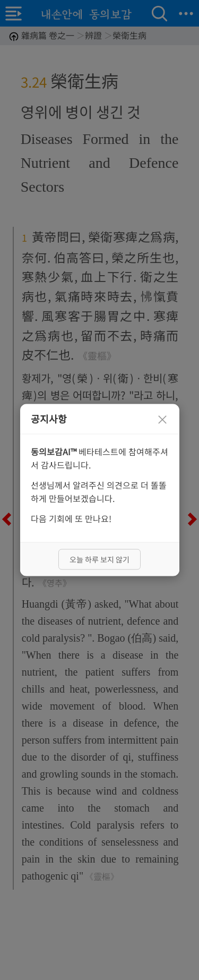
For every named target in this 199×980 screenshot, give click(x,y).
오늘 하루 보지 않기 (99, 559)
